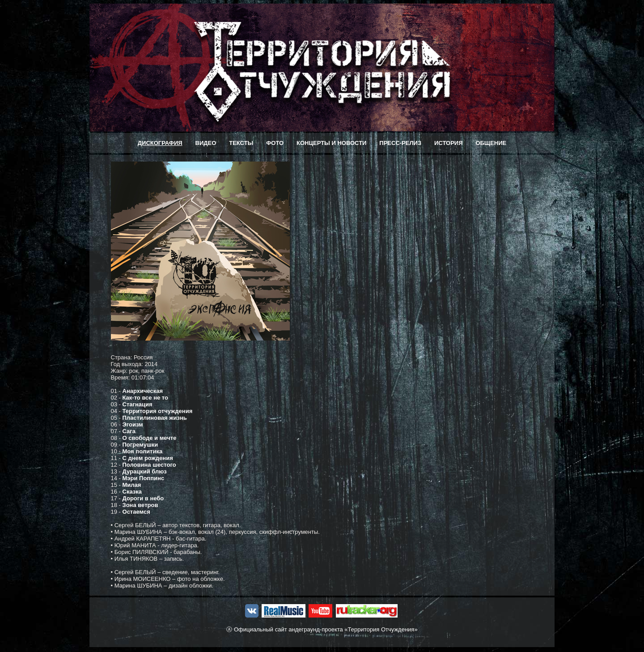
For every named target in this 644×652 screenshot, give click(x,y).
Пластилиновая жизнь (155, 418)
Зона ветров (140, 505)
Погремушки (140, 445)
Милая (132, 485)
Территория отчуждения (158, 411)
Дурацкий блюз (145, 471)
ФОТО (275, 143)
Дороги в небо (143, 498)
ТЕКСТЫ (241, 143)
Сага (129, 431)
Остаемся (136, 512)
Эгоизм (133, 424)
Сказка (132, 492)
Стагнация (138, 404)
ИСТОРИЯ (449, 143)
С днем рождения (148, 458)
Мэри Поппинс (144, 478)
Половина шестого (149, 465)
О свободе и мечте (150, 438)
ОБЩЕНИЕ (491, 143)
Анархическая (143, 391)
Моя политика (143, 451)
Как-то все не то (145, 398)
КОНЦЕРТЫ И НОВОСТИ (331, 143)
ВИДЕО (206, 143)
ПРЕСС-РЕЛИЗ (400, 143)
